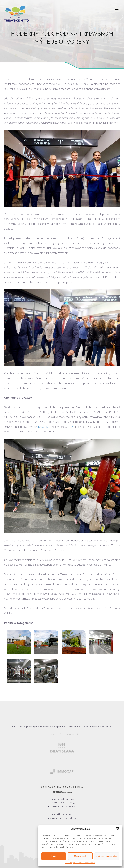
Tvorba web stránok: (55, 734)
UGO (71, 427)
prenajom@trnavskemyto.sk (62, 818)
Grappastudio (72, 734)
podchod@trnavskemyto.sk (62, 814)
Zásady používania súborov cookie (80, 863)
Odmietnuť (80, 856)
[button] (118, 829)
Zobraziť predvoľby (107, 856)
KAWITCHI (44, 427)
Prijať (54, 856)
